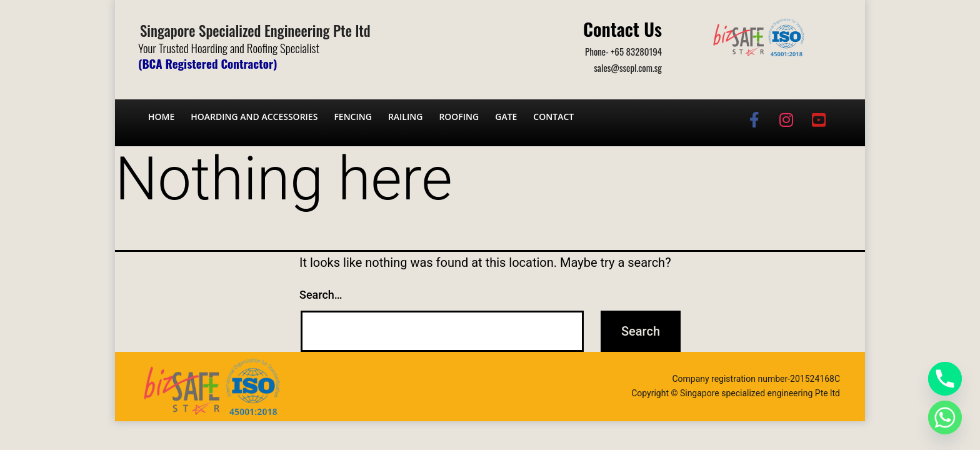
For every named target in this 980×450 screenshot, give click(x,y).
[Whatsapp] (945, 417)
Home (161, 117)
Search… (321, 295)
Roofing (459, 117)
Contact (553, 117)
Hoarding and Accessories (254, 117)
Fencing (353, 117)
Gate (506, 117)
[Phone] (945, 379)
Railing (405, 117)
